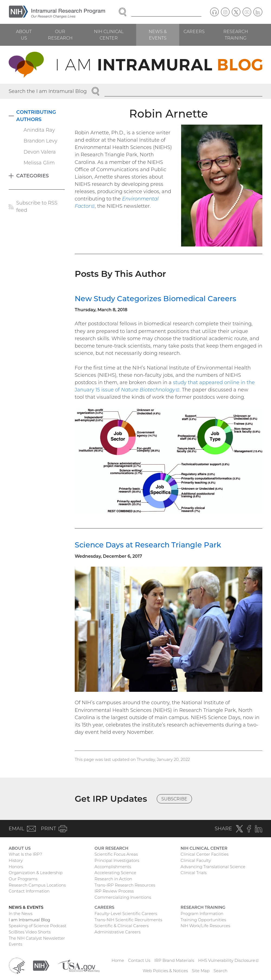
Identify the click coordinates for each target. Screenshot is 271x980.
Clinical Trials (194, 873)
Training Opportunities (203, 920)
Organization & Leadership (36, 873)
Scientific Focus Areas (116, 854)
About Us (24, 35)
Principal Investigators (117, 860)
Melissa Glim (39, 163)
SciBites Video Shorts (30, 932)
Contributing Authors (36, 116)
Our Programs (23, 879)
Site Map (201, 971)
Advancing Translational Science (213, 867)
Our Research (60, 35)
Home (118, 960)
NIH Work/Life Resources (205, 926)
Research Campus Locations (37, 885)
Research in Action (113, 879)
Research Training (236, 35)
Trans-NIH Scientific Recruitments (128, 920)
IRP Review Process (114, 891)
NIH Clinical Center (109, 35)
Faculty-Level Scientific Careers (126, 914)
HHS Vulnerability (228, 960)
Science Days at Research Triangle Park (148, 545)
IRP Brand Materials (174, 960)
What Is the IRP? (25, 854)
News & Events (158, 35)
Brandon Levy (40, 141)
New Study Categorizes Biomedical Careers (156, 299)
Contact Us (139, 960)
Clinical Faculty (196, 860)
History (16, 860)
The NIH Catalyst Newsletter (37, 938)
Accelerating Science (115, 873)
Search (221, 971)
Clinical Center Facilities (205, 854)
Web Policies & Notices (165, 971)
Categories (32, 176)
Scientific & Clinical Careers (122, 926)
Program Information (202, 914)
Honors (16, 867)
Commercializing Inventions (123, 897)
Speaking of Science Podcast (37, 926)
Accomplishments (113, 867)
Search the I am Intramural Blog (48, 91)
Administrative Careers (117, 932)
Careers (194, 31)
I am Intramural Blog (29, 920)
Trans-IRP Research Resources (125, 885)
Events (15, 944)
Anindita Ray (39, 130)
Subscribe (174, 799)
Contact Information (29, 891)
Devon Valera (40, 152)
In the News (21, 914)
